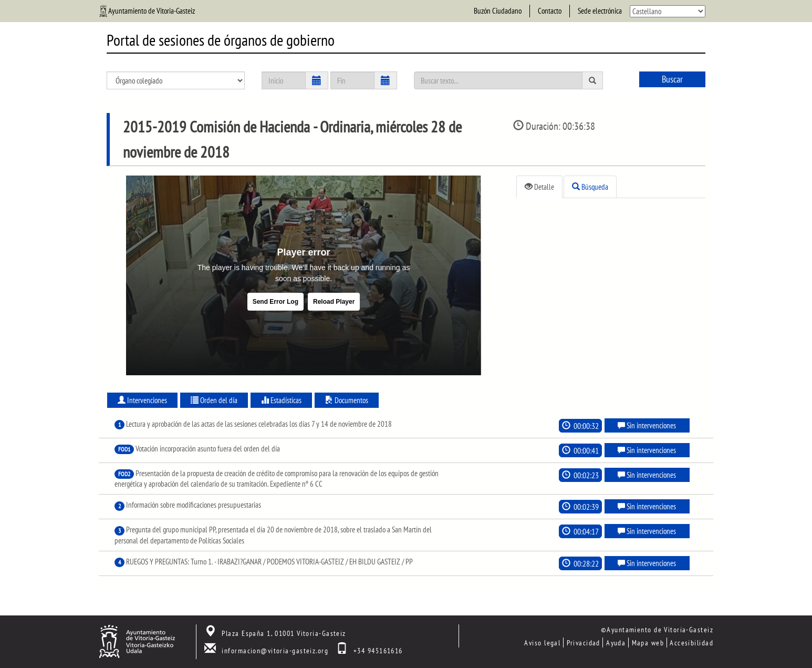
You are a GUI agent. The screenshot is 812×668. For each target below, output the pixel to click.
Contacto (550, 11)
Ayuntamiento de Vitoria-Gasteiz (152, 11)
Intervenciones (142, 400)
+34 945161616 (378, 650)
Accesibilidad (691, 643)
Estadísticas (281, 400)
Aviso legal (542, 643)
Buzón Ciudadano (498, 11)
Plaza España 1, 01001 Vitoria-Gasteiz (284, 633)
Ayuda (616, 643)
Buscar (672, 79)
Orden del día (214, 400)
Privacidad (584, 643)
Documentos (347, 400)
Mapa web (648, 643)
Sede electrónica (600, 11)
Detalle (539, 187)
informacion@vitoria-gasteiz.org (275, 650)
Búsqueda (590, 187)
